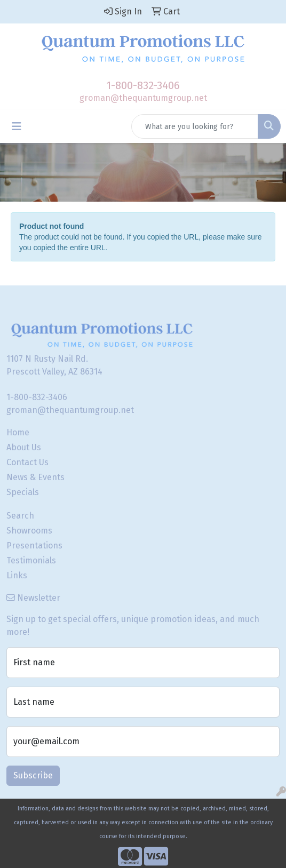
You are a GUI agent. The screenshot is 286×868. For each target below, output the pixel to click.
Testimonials (31, 560)
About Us (24, 447)
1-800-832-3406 (143, 85)
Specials (23, 492)
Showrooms (29, 531)
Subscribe (33, 775)
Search (20, 516)
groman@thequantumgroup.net (143, 98)
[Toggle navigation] (17, 126)
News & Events (35, 477)
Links (17, 575)
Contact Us (27, 462)
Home (18, 432)
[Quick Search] (195, 126)
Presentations (34, 546)
